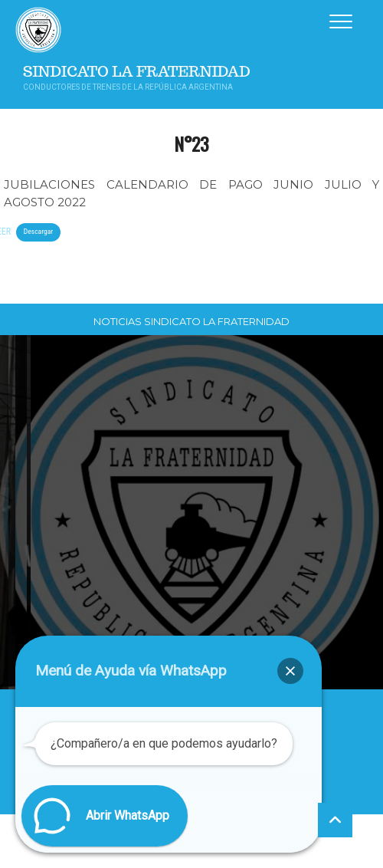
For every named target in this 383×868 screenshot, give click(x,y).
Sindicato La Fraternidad (137, 72)
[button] (290, 671)
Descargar (38, 231)
